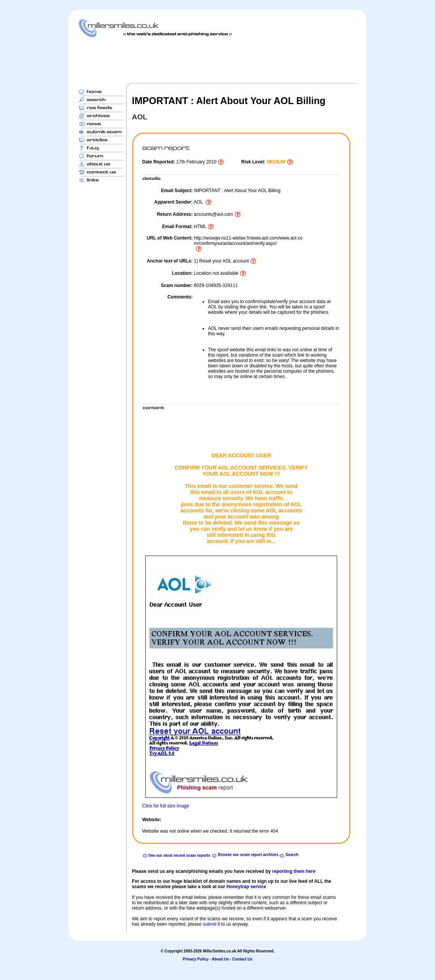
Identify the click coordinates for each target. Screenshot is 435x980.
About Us (220, 959)
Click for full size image (166, 806)
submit (209, 924)
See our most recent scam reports (179, 855)
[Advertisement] (217, 60)
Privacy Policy (196, 959)
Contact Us (242, 959)
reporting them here (294, 871)
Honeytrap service (246, 887)
